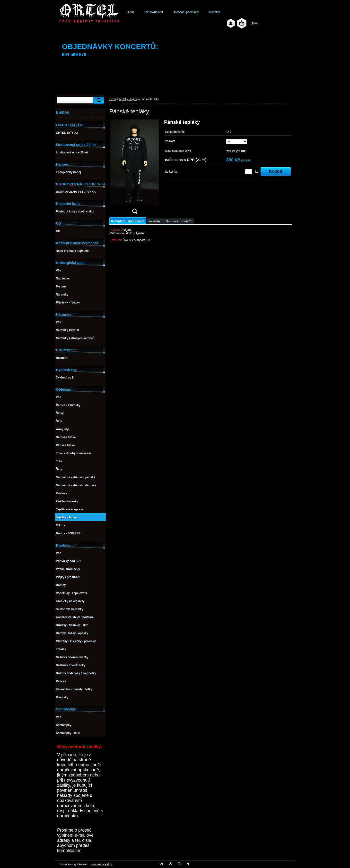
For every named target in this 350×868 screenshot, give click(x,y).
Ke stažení (155, 221)
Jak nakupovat (153, 12)
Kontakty (214, 12)
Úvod (113, 99)
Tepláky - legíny (128, 99)
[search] (98, 100)
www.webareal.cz (101, 864)
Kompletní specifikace (128, 221)
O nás (131, 12)
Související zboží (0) (179, 221)
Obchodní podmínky (186, 12)
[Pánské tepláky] (135, 168)
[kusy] (249, 172)
